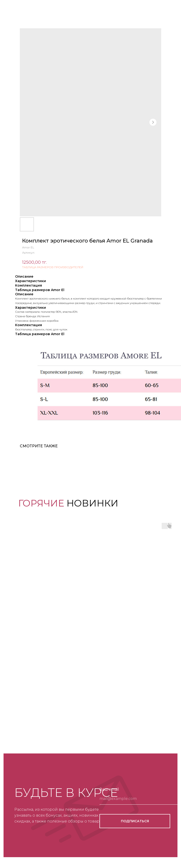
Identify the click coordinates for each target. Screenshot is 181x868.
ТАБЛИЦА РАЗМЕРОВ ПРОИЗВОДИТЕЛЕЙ (53, 267)
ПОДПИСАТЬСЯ (135, 821)
